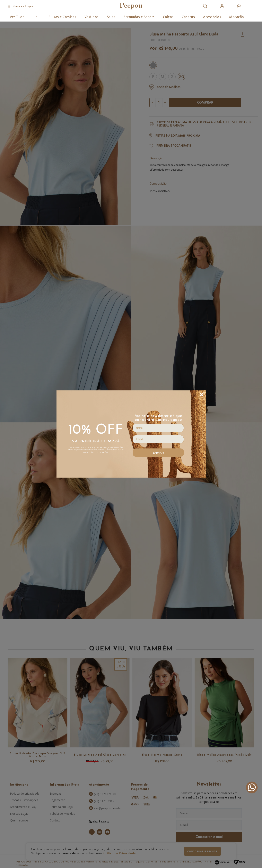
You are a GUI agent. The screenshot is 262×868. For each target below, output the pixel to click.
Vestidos (92, 17)
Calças (168, 17)
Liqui (37, 17)
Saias (111, 17)
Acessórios (212, 17)
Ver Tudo (17, 17)
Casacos (188, 17)
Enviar (158, 453)
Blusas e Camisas (63, 17)
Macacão (237, 17)
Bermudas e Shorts (139, 17)
